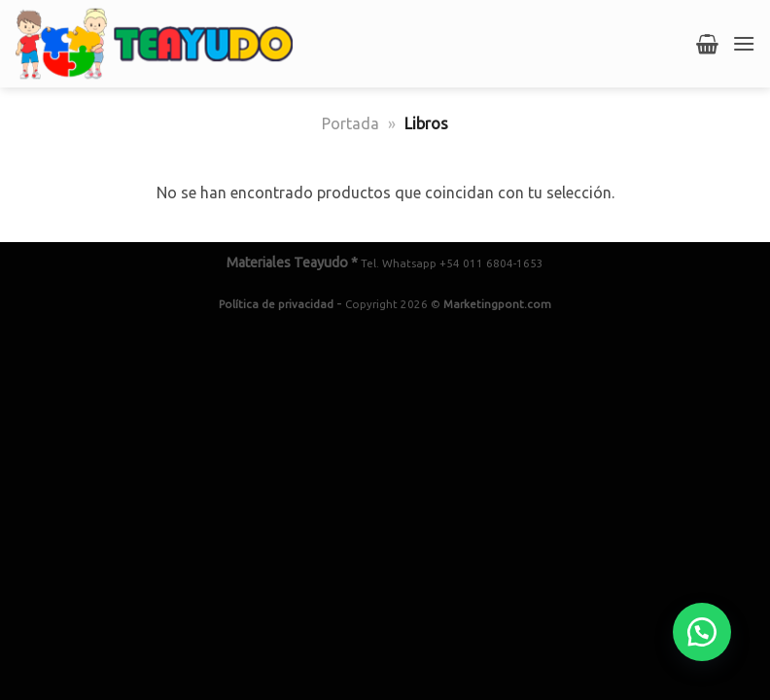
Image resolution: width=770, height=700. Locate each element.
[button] (702, 632)
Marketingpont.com (497, 304)
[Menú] (744, 43)
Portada (350, 123)
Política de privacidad (276, 304)
